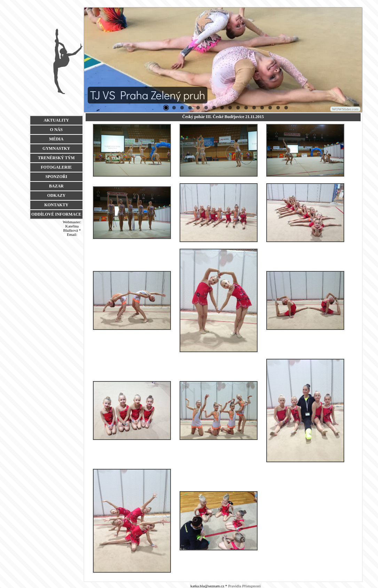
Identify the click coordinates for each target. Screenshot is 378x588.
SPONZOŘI (56, 177)
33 (270, 108)
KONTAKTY (56, 205)
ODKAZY (56, 195)
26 (222, 108)
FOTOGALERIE (56, 167)
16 (206, 108)
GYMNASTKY (56, 148)
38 (286, 108)
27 (230, 108)
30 (254, 108)
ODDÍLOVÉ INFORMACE (56, 214)
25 (214, 108)
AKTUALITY (56, 120)
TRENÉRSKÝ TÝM (56, 158)
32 (262, 108)
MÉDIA (56, 139)
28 (238, 108)
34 (278, 108)
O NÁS (56, 130)
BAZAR (56, 186)
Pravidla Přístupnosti (245, 586)
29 (246, 108)
